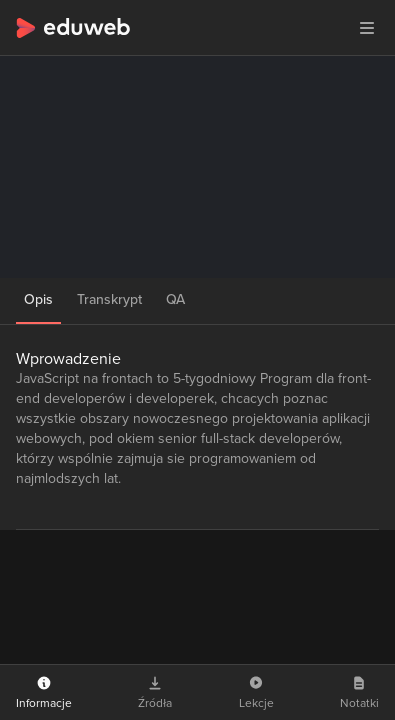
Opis (38, 299)
